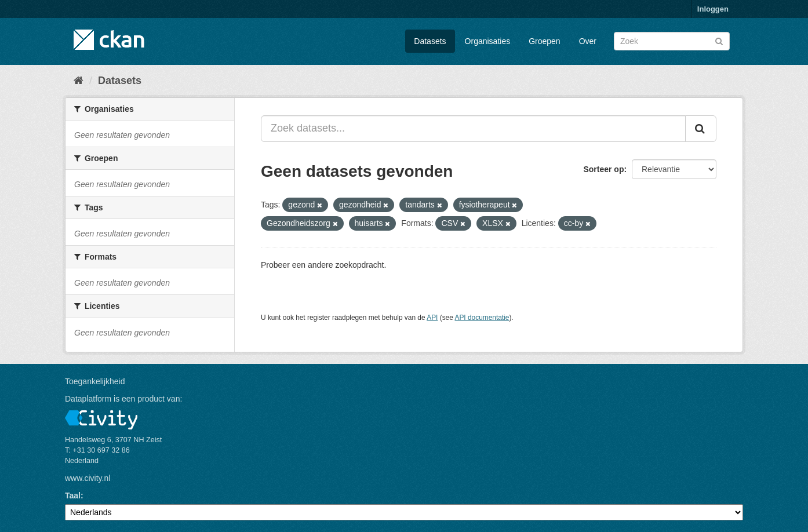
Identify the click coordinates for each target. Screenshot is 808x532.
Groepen (544, 41)
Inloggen (713, 9)
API (432, 318)
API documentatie (482, 318)
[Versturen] (719, 40)
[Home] (79, 81)
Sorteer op (603, 169)
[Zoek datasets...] (473, 129)
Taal (73, 495)
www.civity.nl (88, 478)
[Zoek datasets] (672, 41)
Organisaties (488, 41)
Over (588, 41)
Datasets (430, 41)
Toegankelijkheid (95, 381)
